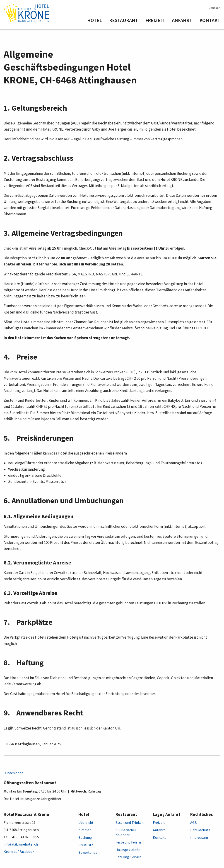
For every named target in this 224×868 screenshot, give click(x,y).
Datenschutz (200, 830)
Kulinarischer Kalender (126, 832)
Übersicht (86, 822)
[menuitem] (98, 21)
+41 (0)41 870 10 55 (24, 837)
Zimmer (85, 830)
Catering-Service (128, 857)
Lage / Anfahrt (167, 814)
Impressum (199, 837)
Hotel (95, 20)
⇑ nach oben (13, 773)
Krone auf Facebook (19, 851)
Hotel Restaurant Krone (26, 814)
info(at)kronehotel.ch (21, 844)
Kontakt (210, 20)
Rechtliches (202, 814)
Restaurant (124, 20)
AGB (194, 822)
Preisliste (86, 845)
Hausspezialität (128, 850)
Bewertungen (89, 852)
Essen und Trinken (130, 822)
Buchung (85, 837)
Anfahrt (182, 20)
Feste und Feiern (128, 842)
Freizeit (155, 20)
